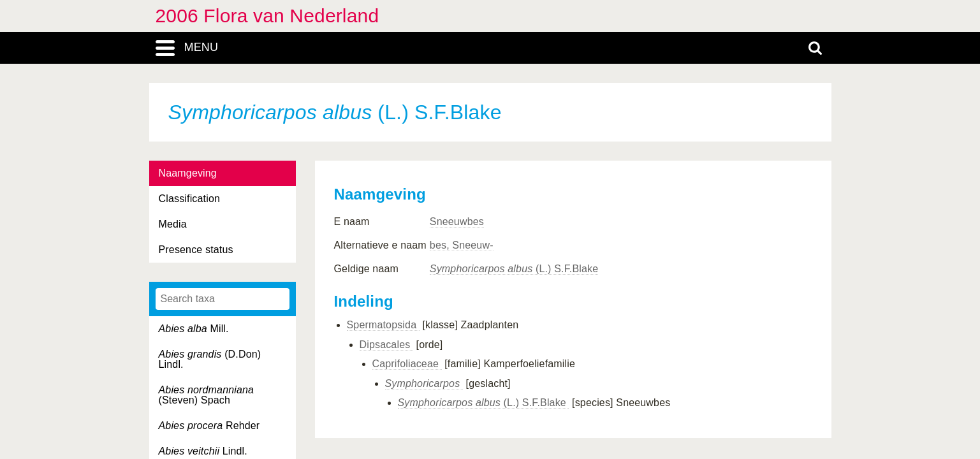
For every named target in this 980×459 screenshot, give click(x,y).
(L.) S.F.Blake (514, 269)
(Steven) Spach (207, 395)
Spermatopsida (383, 325)
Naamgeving (188, 173)
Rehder (209, 426)
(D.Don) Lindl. (210, 359)
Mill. (194, 329)
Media (173, 224)
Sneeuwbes (457, 222)
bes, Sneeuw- (462, 245)
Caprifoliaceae (407, 364)
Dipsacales (386, 345)
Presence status (196, 250)
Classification (190, 199)
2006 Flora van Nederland (267, 16)
